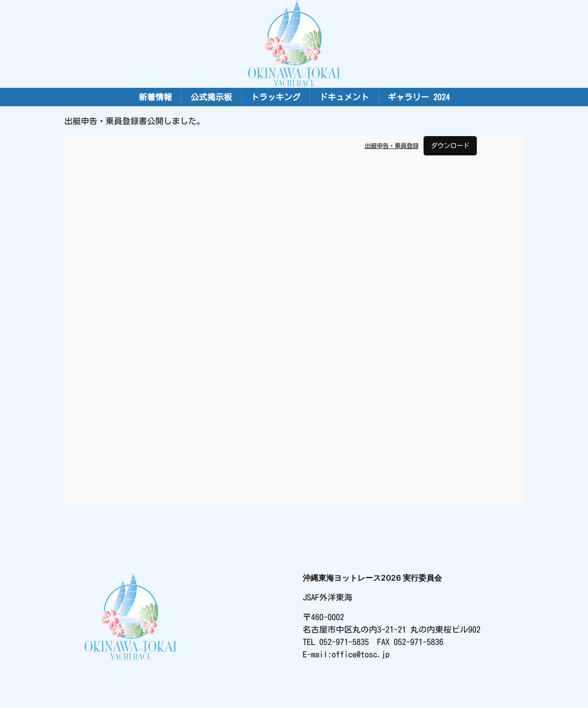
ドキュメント (344, 97)
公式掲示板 (211, 97)
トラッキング (276, 97)
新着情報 (155, 97)
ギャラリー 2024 (419, 97)
